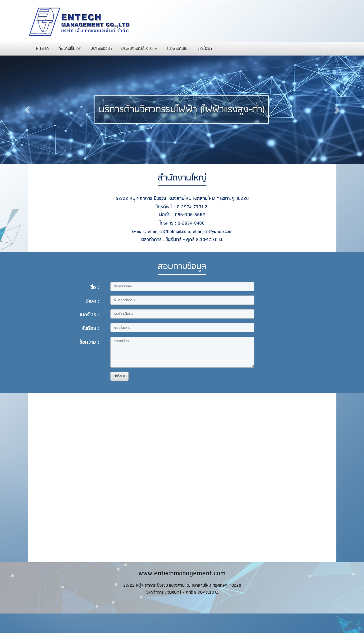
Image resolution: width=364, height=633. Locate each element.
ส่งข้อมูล (119, 376)
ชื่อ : (95, 288)
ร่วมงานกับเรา (178, 49)
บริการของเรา (101, 49)
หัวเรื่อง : (90, 329)
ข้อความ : (89, 342)
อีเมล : (92, 301)
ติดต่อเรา (205, 49)
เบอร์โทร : (89, 315)
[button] (27, 110)
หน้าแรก (42, 49)
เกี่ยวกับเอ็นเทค (69, 49)
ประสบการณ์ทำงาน (139, 49)
